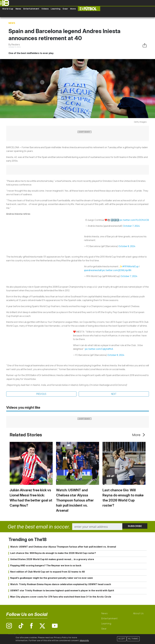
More (73, 9)
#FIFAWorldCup (130, 266)
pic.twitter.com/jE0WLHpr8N (117, 270)
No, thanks (133, 639)
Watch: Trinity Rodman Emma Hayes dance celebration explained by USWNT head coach (61, 585)
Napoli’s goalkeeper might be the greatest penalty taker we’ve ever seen (52, 578)
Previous (41, 394)
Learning (56, 9)
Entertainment (31, 9)
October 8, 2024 (127, 246)
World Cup (8, 9)
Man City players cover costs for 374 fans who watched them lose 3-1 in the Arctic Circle (61, 597)
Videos (45, 9)
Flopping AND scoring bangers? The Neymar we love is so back (46, 566)
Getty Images (140, 122)
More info (84, 640)
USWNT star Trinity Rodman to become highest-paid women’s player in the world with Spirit (62, 591)
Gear (65, 9)
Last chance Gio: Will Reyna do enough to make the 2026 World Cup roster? (53, 553)
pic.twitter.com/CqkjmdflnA (99, 349)
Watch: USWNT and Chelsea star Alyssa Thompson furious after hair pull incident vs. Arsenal (75, 501)
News (18, 9)
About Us (138, 614)
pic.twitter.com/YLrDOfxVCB (134, 220)
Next (114, 394)
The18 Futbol (89, 9)
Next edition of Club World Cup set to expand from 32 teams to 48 (47, 572)
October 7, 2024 (131, 226)
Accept (122, 639)
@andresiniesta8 (93, 270)
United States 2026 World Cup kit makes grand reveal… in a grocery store (52, 560)
